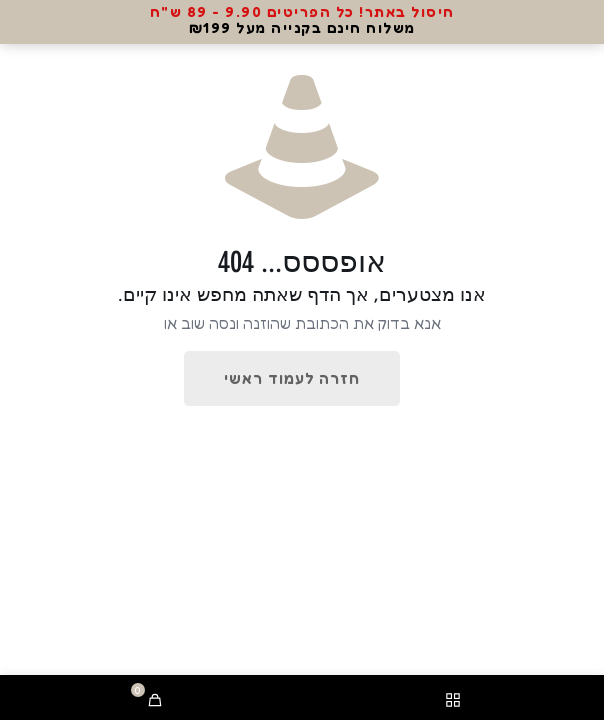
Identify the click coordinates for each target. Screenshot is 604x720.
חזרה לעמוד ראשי (292, 378)
